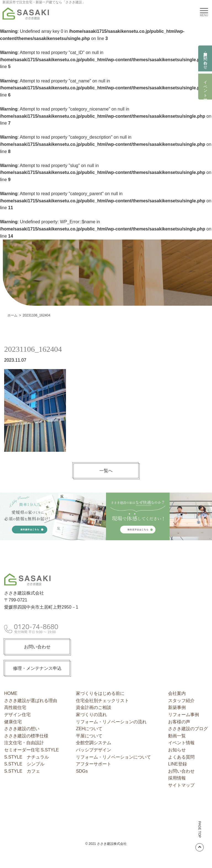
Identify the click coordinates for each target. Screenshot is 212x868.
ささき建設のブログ (188, 729)
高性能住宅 (15, 707)
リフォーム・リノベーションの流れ (111, 722)
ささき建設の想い (22, 729)
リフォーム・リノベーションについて (113, 757)
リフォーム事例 (184, 715)
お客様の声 (179, 722)
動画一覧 (177, 736)
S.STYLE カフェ (22, 771)
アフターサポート (94, 764)
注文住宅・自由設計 (24, 743)
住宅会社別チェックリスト (102, 701)
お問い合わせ (37, 647)
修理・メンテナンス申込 (37, 668)
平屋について (89, 736)
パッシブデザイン (94, 750)
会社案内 (177, 693)
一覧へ (106, 471)
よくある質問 (181, 757)
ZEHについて (89, 729)
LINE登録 (177, 764)
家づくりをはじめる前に (100, 693)
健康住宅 (13, 722)
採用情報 (177, 778)
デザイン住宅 (17, 715)
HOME (11, 693)
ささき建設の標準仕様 (26, 736)
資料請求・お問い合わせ (205, 58)
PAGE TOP (200, 836)
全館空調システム (94, 743)
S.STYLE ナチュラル (26, 757)
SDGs (82, 771)
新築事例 (177, 707)
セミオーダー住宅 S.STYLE (31, 750)
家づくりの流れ (91, 715)
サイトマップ (181, 785)
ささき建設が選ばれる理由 (31, 701)
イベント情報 (205, 87)
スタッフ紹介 (181, 701)
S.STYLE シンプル (24, 764)
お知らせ (177, 750)
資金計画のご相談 (94, 707)
